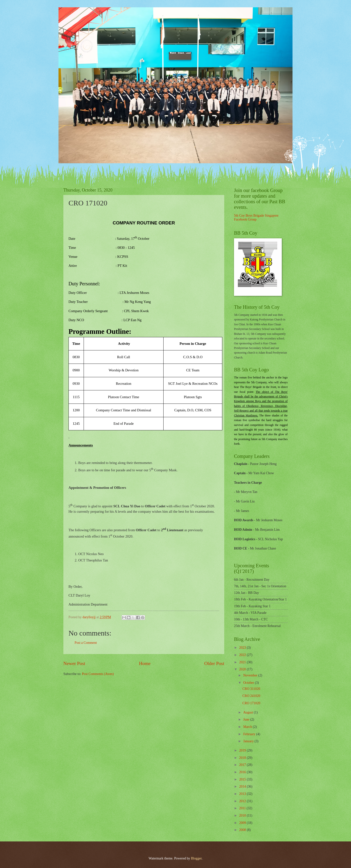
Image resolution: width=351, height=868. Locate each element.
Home (145, 663)
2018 (243, 758)
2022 (243, 655)
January (249, 741)
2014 (243, 786)
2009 (243, 823)
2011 (243, 808)
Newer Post (74, 663)
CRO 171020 (251, 703)
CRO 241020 (251, 696)
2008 (243, 830)
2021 (243, 662)
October (249, 683)
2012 (243, 801)
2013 (243, 794)
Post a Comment (86, 643)
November (251, 675)
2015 (243, 779)
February (250, 734)
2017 (243, 765)
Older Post (214, 663)
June (247, 719)
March (248, 727)
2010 (243, 815)
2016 (243, 772)
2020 (243, 669)
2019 (243, 750)
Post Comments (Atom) (98, 674)
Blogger (196, 858)
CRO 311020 (251, 689)
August (249, 712)
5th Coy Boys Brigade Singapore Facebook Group (256, 218)
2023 (243, 648)
